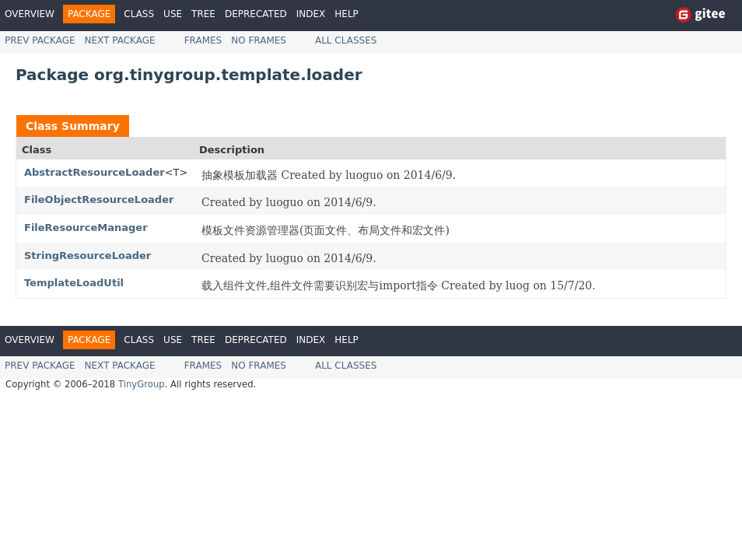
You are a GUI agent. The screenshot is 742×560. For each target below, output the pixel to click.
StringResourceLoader (87, 255)
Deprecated (256, 14)
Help (346, 14)
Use (173, 14)
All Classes (346, 40)
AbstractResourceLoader (94, 172)
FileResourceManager (86, 227)
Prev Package (40, 40)
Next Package (120, 40)
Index (311, 14)
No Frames (259, 40)
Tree (203, 14)
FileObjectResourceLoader (99, 199)
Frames (203, 40)
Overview (30, 14)
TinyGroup (142, 384)
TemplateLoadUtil (74, 283)
